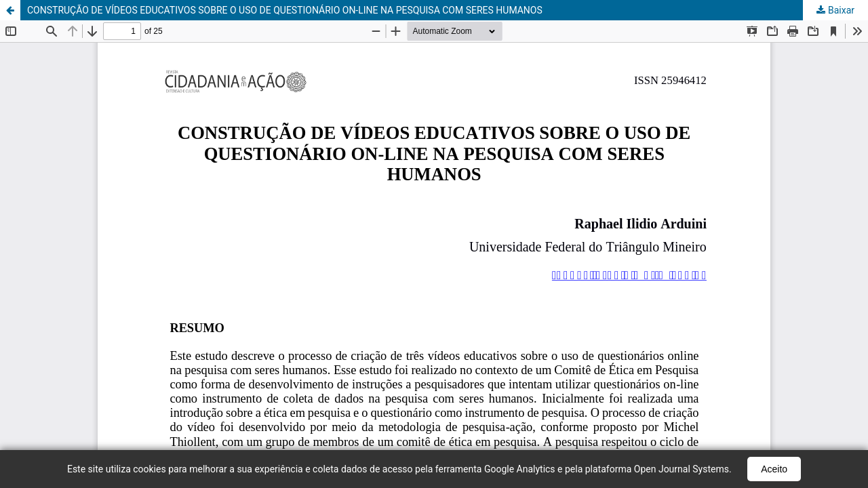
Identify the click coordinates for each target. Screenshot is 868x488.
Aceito (774, 469)
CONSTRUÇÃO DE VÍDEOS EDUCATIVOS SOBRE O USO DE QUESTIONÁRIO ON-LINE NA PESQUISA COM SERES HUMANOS (285, 10)
